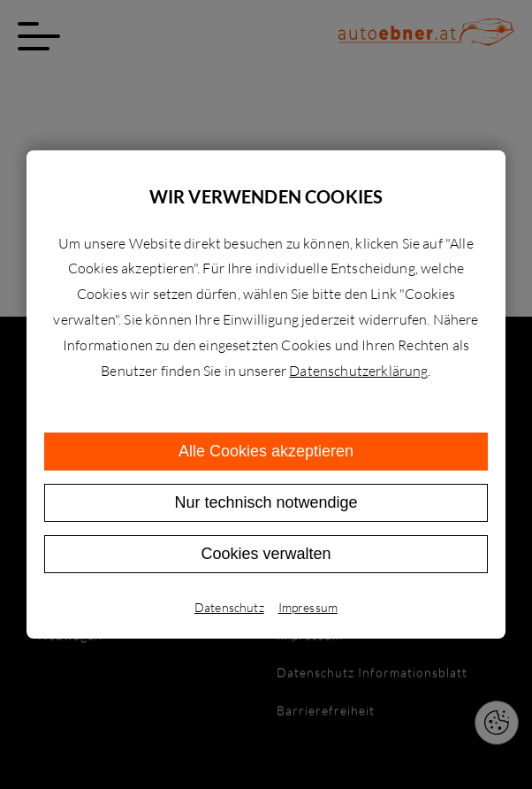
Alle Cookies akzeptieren (266, 451)
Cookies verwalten (266, 554)
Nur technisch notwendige (266, 502)
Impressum (308, 607)
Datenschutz (229, 607)
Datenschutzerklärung (358, 371)
